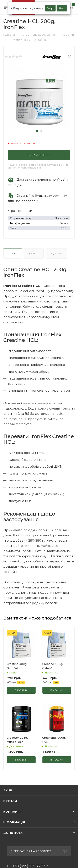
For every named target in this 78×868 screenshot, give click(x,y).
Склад (34, 254)
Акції (8, 790)
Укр (50, 8)
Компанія (12, 812)
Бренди (10, 801)
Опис (13, 254)
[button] (37, 131)
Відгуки (57, 254)
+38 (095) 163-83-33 (29, 866)
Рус (62, 8)
